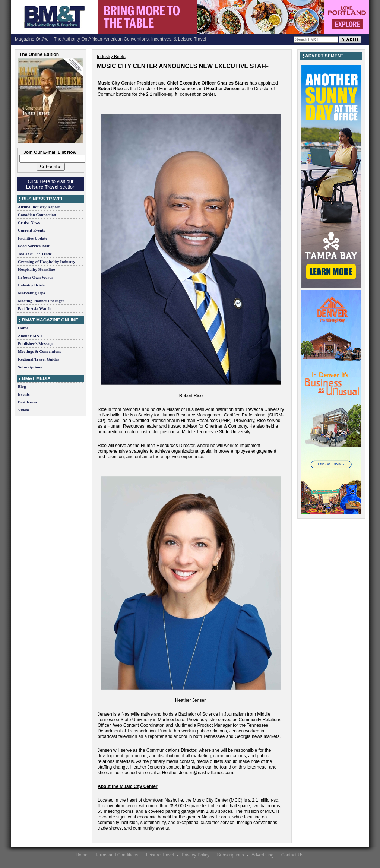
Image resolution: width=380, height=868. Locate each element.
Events (24, 394)
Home (23, 328)
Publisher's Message (36, 343)
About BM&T (30, 336)
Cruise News (29, 222)
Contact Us (292, 855)
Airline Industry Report (39, 207)
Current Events (31, 230)
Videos (24, 410)
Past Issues (27, 402)
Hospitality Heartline (36, 269)
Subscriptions (30, 367)
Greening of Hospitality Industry (47, 262)
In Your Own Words (36, 277)
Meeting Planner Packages (41, 301)
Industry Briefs (31, 285)
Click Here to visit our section (51, 184)
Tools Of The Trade (35, 254)
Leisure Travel (160, 855)
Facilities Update (33, 238)
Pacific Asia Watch (34, 308)
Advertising (262, 855)
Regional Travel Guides (38, 359)
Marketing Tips (31, 293)
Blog (22, 386)
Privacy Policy (195, 855)
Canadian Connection (37, 215)
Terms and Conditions (117, 855)
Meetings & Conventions (39, 351)
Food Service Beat (34, 246)
